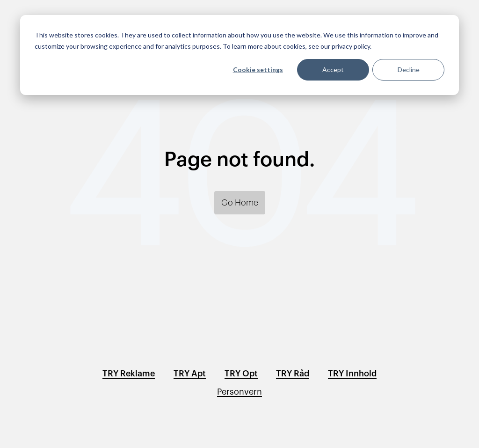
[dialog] (239, 55)
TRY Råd (293, 374)
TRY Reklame (129, 374)
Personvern (239, 392)
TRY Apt (190, 374)
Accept (333, 70)
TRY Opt (241, 374)
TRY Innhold (352, 374)
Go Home (240, 203)
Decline (409, 70)
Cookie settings (258, 70)
